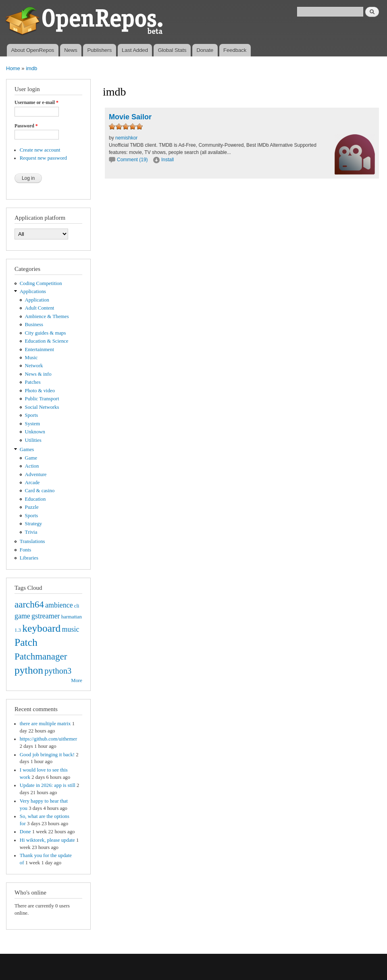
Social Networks (42, 407)
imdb (31, 68)
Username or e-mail (36, 102)
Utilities (33, 440)
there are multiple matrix (45, 724)
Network (34, 366)
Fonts (25, 550)
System (33, 424)
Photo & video (40, 391)
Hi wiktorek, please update (47, 840)
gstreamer (46, 616)
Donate (205, 50)
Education (35, 499)
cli (77, 606)
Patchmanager (41, 656)
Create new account (40, 150)
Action (32, 466)
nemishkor (126, 138)
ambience (59, 605)
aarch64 (29, 604)
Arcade (32, 483)
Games (27, 449)
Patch (26, 642)
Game (31, 458)
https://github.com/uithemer (48, 739)
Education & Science (47, 341)
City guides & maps (46, 333)
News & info (38, 374)
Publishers (99, 50)
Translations (32, 541)
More (77, 680)
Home (13, 68)
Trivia (31, 532)
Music (31, 358)
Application (37, 300)
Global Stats (172, 50)
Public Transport (42, 399)
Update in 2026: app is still (48, 785)
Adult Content (40, 308)
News (71, 50)
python (29, 670)
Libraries (29, 558)
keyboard (41, 628)
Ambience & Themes (47, 316)
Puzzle (32, 507)
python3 (58, 671)
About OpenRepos (32, 50)
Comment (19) (132, 160)
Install (167, 160)
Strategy (34, 524)
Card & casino (40, 491)
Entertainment (40, 350)
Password (26, 126)
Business (34, 325)
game (22, 616)
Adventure (36, 474)
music (71, 629)
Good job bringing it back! (47, 755)
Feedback (235, 50)
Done (25, 832)
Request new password (43, 158)
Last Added (135, 50)
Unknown (35, 432)
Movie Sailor (130, 117)
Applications (33, 291)
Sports (32, 415)
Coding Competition (41, 283)
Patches (33, 382)
